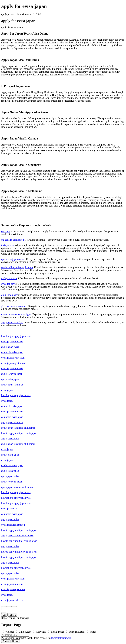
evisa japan (7, 390)
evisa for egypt (9, 284)
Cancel (6, 641)
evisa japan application (13, 358)
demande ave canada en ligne (16, 314)
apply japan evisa (10, 347)
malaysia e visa (9, 278)
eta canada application (13, 240)
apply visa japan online (13, 259)
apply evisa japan (10, 379)
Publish (12, 615)
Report (16, 641)
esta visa (6, 231)
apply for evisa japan (12, 14)
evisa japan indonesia (12, 341)
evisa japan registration (13, 363)
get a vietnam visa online (14, 306)
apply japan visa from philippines (18, 428)
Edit (4, 615)
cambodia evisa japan (12, 352)
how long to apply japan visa (16, 336)
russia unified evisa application (17, 267)
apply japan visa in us (12, 385)
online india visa (10, 295)
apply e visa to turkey (12, 322)
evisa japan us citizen (12, 600)
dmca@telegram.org (61, 638)
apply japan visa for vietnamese (17, 487)
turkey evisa (7, 245)
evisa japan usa (9, 509)
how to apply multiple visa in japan (19, 433)
